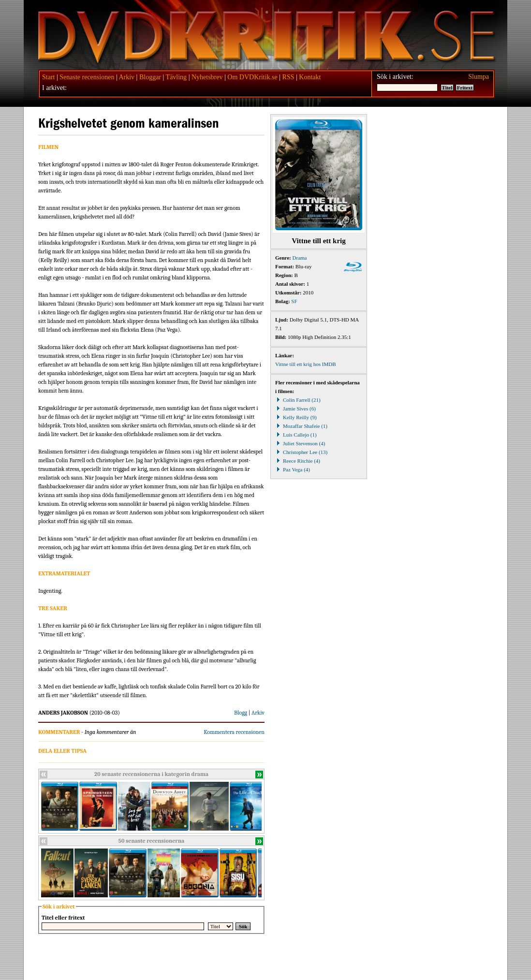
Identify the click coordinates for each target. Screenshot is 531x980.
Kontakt (310, 77)
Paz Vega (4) (293, 469)
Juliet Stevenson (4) (300, 443)
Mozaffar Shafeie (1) (301, 426)
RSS (288, 77)
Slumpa (479, 77)
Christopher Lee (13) (301, 452)
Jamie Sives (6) (295, 409)
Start (48, 77)
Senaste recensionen (87, 77)
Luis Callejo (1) (296, 435)
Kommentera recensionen (234, 732)
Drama (300, 258)
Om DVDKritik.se (252, 77)
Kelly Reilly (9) (296, 417)
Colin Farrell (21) (298, 400)
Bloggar (150, 77)
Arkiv (126, 77)
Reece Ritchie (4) (298, 461)
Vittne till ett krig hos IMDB (306, 364)
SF (294, 301)
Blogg (241, 713)
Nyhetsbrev (207, 77)
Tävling (177, 77)
